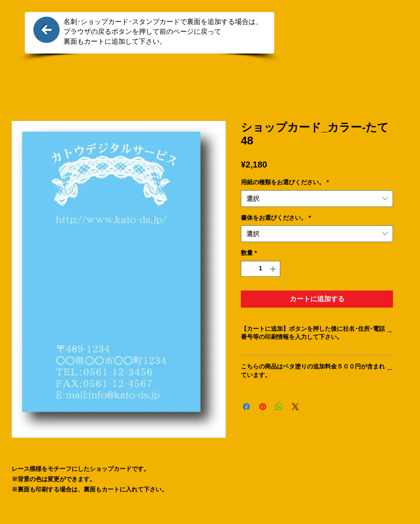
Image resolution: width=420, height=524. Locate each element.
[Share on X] (295, 407)
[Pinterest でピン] (263, 407)
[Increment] (274, 269)
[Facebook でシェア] (246, 407)
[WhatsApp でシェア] (279, 407)
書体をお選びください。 (276, 218)
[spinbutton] (261, 269)
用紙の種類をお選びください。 (285, 182)
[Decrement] (247, 269)
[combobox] (317, 199)
